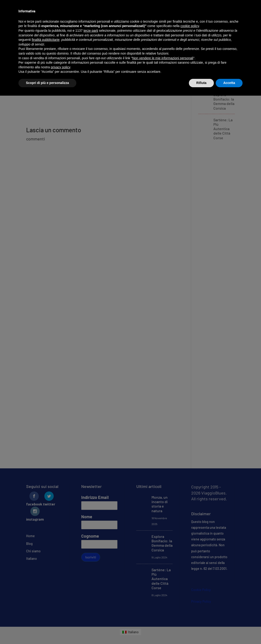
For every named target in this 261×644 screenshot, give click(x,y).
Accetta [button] (229, 83)
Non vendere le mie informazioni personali (163, 58)
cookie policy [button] (190, 26)
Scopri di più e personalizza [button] (47, 83)
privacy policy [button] (61, 67)
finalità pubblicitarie (46, 40)
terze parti (91, 31)
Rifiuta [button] (201, 83)
